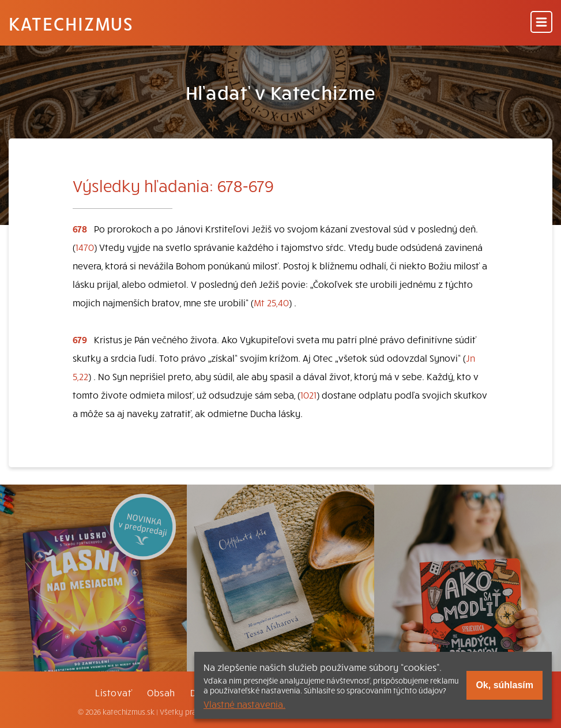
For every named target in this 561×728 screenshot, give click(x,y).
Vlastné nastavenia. (244, 704)
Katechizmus (71, 23)
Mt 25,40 (271, 302)
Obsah (161, 692)
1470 (85, 247)
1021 (308, 395)
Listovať (114, 692)
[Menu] (541, 23)
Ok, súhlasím (504, 685)
